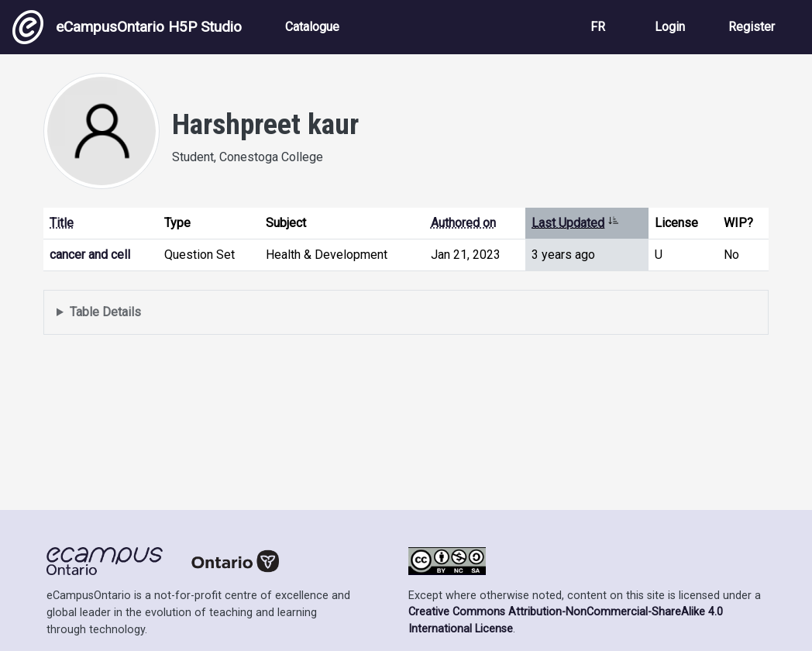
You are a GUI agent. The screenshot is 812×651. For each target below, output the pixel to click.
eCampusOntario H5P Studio (127, 27)
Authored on (463, 223)
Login (670, 27)
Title (62, 223)
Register (752, 27)
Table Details (105, 312)
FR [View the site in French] (598, 27)
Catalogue (312, 27)
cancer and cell (90, 255)
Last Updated (575, 223)
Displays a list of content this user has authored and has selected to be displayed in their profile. (406, 313)
